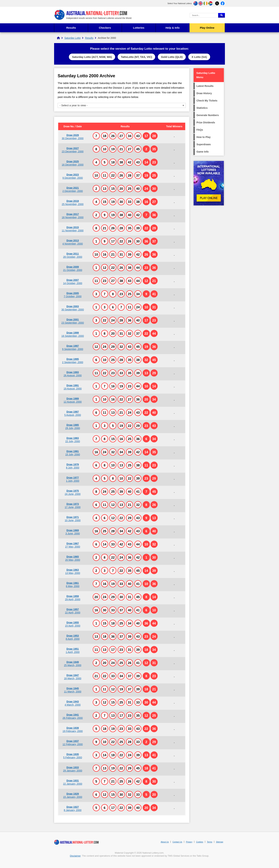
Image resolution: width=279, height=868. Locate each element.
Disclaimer (75, 856)
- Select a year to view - (74, 105)
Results (71, 28)
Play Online (207, 28)
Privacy (189, 842)
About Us (165, 842)
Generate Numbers (208, 115)
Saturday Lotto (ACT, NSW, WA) (92, 57)
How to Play (203, 137)
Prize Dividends (206, 122)
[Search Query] (204, 15)
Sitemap (220, 842)
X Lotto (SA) (199, 57)
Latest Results (205, 86)
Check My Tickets (207, 101)
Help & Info (173, 28)
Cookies (200, 842)
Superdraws (204, 144)
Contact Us (177, 842)
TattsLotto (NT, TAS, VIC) (136, 57)
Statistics (202, 108)
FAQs (200, 130)
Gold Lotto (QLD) (172, 57)
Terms (210, 842)
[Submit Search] (222, 15)
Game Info (202, 152)
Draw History (204, 93)
